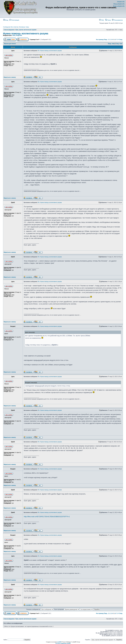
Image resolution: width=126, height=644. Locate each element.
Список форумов (9, 30)
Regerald (19, 35)
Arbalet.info (121, 2)
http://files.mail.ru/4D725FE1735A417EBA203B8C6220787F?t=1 (47, 517)
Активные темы (24, 27)
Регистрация (14, 20)
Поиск (108, 20)
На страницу (100, 40)
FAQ (101, 20)
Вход (6, 20)
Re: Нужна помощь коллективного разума (50, 51)
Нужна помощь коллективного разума (26, 33)
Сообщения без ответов (11, 27)
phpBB (59, 642)
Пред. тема (111, 44)
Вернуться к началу (10, 77)
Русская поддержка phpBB (63, 643)
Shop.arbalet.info (119, 4)
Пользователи (117, 20)
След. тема (119, 44)
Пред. (106, 40)
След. (121, 40)
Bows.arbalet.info (119, 6)
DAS (14, 35)
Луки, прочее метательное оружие (26, 30)
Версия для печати (10, 44)
